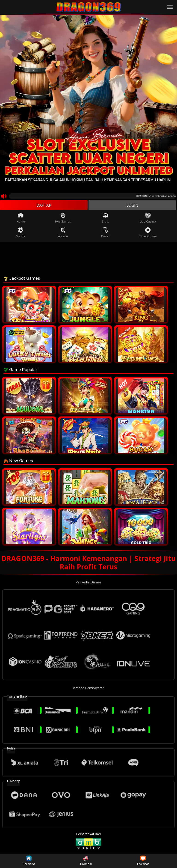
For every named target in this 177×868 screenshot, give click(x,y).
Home (21, 219)
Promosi (86, 861)
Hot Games (63, 219)
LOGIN (132, 205)
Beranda (29, 861)
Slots (105, 219)
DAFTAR (44, 205)
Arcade (63, 234)
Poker (105, 234)
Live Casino (148, 219)
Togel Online (148, 234)
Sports (21, 234)
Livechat (143, 861)
